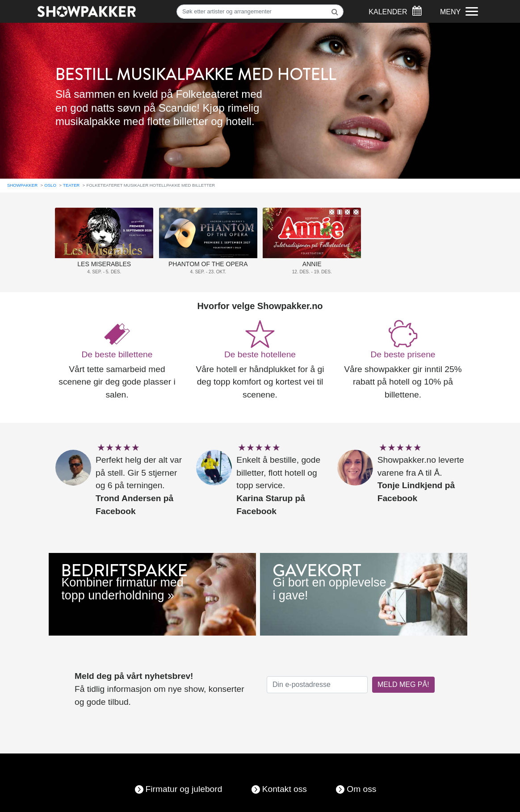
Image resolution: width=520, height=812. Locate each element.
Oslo (50, 185)
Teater (71, 185)
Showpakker (22, 185)
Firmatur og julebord (184, 789)
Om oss (361, 789)
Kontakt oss (285, 789)
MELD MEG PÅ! (403, 684)
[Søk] (260, 12)
